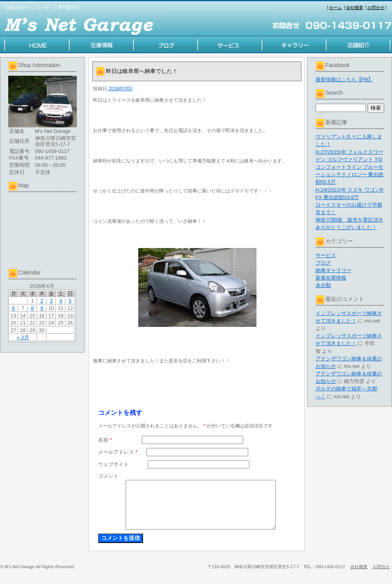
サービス (326, 255)
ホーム (335, 7)
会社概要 (355, 7)
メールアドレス (118, 452)
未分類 (323, 285)
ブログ (323, 263)
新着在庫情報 (331, 278)
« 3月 (23, 337)
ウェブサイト (113, 464)
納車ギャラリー (333, 270)
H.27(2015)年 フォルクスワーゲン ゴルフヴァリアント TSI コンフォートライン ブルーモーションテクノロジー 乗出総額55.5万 (350, 167)
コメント (108, 476)
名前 (105, 440)
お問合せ (376, 7)
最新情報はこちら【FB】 (345, 79)
